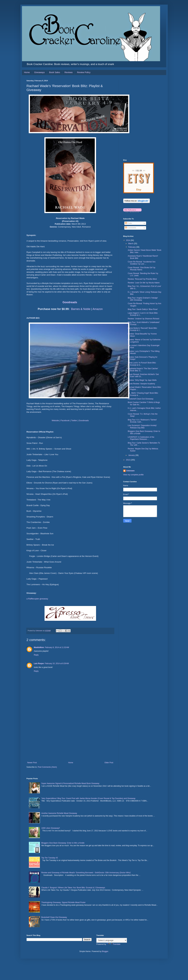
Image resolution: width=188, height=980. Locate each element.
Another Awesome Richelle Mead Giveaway (59, 813)
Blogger (105, 951)
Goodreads (70, 302)
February (132, 247)
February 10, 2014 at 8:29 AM (57, 663)
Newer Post (32, 763)
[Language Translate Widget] (112, 940)
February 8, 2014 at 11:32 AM (57, 647)
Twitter (74, 420)
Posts (128, 223)
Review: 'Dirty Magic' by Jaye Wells (142, 380)
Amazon (98, 309)
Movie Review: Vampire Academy (141, 384)
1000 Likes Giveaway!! (51, 828)
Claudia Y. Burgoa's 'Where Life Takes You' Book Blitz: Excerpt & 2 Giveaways (73, 888)
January (132, 455)
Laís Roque (39, 663)
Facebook (65, 420)
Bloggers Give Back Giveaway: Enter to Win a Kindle (63, 843)
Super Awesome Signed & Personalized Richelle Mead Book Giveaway (70, 783)
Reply (36, 655)
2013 (128, 460)
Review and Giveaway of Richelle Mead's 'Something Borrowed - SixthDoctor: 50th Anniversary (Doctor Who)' (86, 873)
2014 (128, 240)
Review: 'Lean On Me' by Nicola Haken (144, 283)
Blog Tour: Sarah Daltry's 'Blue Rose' (143, 309)
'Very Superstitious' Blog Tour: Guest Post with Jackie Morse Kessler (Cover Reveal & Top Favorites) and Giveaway (88, 798)
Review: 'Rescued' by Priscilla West (142, 279)
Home (27, 72)
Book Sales (55, 72)
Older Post (109, 763)
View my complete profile (133, 475)
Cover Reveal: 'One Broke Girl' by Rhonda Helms (141, 269)
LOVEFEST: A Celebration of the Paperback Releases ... (141, 438)
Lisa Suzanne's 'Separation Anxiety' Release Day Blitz (142, 427)
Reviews (69, 72)
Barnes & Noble (81, 309)
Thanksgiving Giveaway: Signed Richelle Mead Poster (63, 902)
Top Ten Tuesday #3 (49, 858)
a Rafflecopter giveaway (37, 599)
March (131, 244)
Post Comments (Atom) (47, 767)
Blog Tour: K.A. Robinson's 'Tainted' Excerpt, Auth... (142, 421)
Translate (114, 944)
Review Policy (84, 72)
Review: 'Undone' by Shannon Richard (143, 319)
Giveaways (39, 72)
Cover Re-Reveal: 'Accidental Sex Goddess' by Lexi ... (141, 263)
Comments (131, 228)
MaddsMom (39, 647)
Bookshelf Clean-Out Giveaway (141, 399)
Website (55, 420)
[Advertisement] (70, 739)
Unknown (130, 471)
